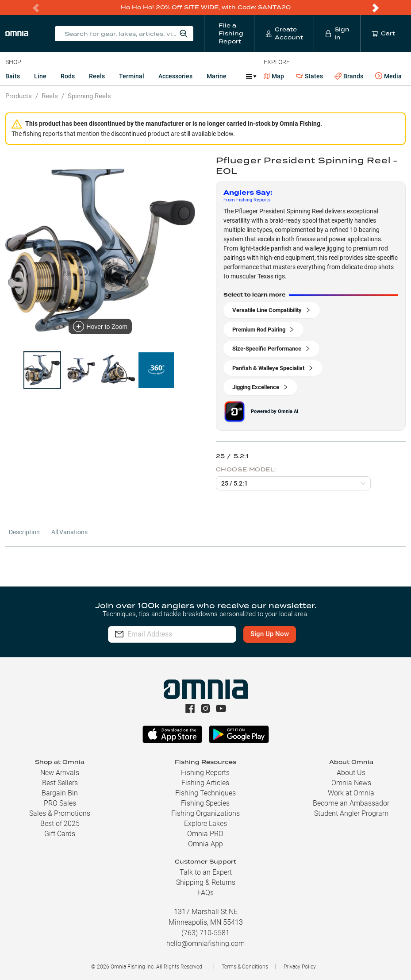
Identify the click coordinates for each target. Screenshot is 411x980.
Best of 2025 (60, 824)
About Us (351, 773)
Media (388, 76)
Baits (13, 76)
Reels (97, 76)
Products (19, 96)
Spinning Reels (89, 96)
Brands (349, 76)
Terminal (132, 76)
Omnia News (351, 783)
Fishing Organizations (205, 813)
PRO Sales (60, 803)
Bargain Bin (60, 793)
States (309, 76)
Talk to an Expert (206, 872)
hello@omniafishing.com (205, 943)
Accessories (175, 76)
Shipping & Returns (206, 882)
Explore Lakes (205, 824)
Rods (68, 76)
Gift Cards (60, 834)
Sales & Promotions (60, 813)
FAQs (205, 893)
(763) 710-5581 (205, 933)
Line (40, 76)
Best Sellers (60, 783)
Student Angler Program (351, 813)
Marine (217, 76)
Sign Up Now (283, 634)
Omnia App (205, 844)
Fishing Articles (205, 783)
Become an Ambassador (351, 803)
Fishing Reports (205, 773)
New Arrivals (60, 773)
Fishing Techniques (205, 793)
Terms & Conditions (245, 967)
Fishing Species (205, 803)
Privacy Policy (300, 967)
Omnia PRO (205, 834)
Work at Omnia (351, 793)
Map (274, 76)
